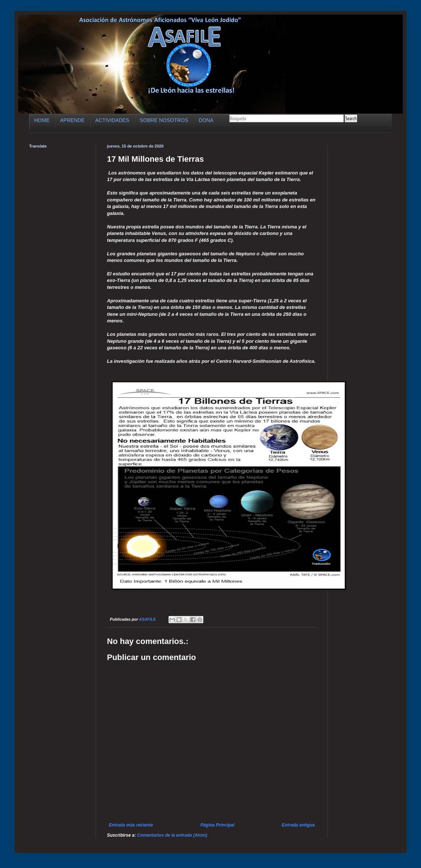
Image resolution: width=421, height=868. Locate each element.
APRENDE (72, 120)
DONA (206, 120)
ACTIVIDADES (112, 120)
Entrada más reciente (131, 825)
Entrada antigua (298, 825)
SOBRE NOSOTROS (164, 120)
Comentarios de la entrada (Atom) (172, 835)
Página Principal (217, 825)
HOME (42, 120)
